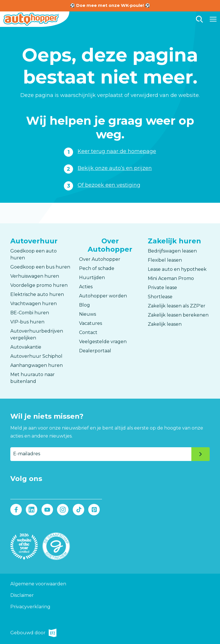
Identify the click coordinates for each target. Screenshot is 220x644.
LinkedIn (32, 509)
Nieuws (88, 314)
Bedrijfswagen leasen (172, 251)
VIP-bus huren (27, 322)
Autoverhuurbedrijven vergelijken (37, 334)
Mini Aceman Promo (171, 278)
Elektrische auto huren (37, 294)
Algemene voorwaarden (38, 584)
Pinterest (94, 509)
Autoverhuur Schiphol (36, 356)
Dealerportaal (95, 351)
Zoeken (199, 19)
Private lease (162, 288)
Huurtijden (92, 278)
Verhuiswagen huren (35, 276)
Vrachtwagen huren (34, 304)
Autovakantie (26, 347)
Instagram (63, 509)
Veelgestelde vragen (103, 342)
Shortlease (160, 297)
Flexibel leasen (165, 260)
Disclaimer (22, 595)
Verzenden (201, 454)
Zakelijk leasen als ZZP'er (177, 306)
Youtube (47, 509)
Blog (85, 305)
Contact (88, 332)
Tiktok (78, 509)
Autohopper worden (103, 296)
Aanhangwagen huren (37, 365)
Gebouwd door (33, 633)
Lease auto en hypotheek (177, 269)
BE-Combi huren (30, 313)
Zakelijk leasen (165, 324)
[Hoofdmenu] (213, 19)
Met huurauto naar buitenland (33, 378)
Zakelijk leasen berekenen (178, 315)
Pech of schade (97, 268)
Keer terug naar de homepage (117, 151)
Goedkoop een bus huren (40, 267)
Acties (86, 287)
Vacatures (91, 323)
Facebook (16, 509)
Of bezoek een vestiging (109, 185)
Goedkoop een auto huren (34, 254)
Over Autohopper (100, 259)
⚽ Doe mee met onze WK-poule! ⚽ (110, 5)
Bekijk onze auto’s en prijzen (115, 168)
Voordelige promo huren (39, 285)
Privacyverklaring (30, 607)
